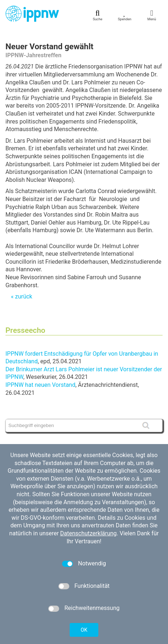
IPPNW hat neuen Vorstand (40, 385)
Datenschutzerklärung (89, 533)
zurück (23, 296)
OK (84, 630)
